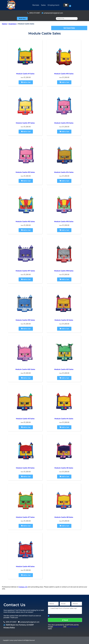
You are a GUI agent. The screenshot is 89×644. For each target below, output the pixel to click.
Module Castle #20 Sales (25, 369)
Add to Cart (26, 82)
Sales (43, 5)
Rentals (36, 5)
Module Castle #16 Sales (64, 222)
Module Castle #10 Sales (64, 74)
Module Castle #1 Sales (25, 74)
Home (4, 24)
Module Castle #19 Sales (25, 320)
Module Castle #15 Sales (25, 222)
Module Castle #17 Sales (25, 271)
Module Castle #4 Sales (64, 419)
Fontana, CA (23, 587)
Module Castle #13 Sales (25, 172)
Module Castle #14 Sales (64, 172)
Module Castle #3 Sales (25, 419)
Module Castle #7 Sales (25, 517)
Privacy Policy (9, 627)
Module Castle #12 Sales (64, 123)
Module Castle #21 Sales (64, 369)
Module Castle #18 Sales (64, 271)
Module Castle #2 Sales (64, 320)
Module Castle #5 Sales (25, 468)
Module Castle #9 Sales (25, 566)
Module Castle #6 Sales (64, 468)
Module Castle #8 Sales (64, 517)
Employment (53, 5)
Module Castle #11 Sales (25, 123)
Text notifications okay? (58, 616)
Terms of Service (72, 627)
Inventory (12, 24)
